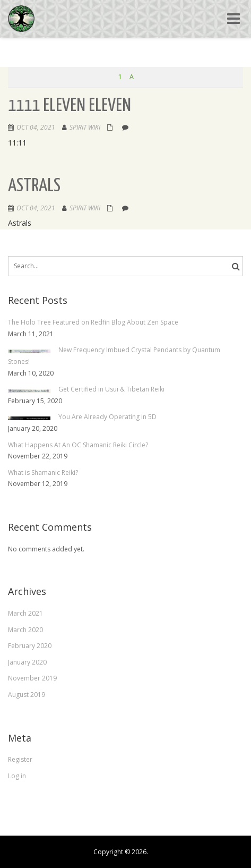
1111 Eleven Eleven (70, 106)
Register (20, 759)
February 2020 (30, 646)
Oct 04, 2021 (36, 127)
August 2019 (27, 695)
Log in (17, 776)
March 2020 (25, 630)
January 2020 (27, 662)
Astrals (34, 186)
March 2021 (25, 613)
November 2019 (32, 678)
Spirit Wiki (85, 127)
